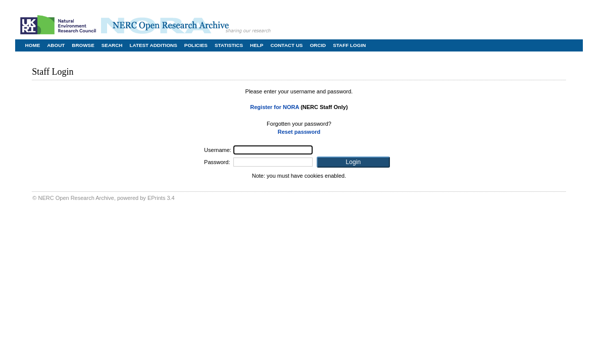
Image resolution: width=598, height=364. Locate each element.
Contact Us (286, 45)
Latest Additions (153, 45)
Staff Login (349, 45)
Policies (196, 45)
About (56, 45)
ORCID (318, 45)
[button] (353, 162)
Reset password (299, 132)
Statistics (229, 45)
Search (112, 45)
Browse (83, 45)
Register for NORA (275, 107)
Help (257, 45)
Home (33, 45)
